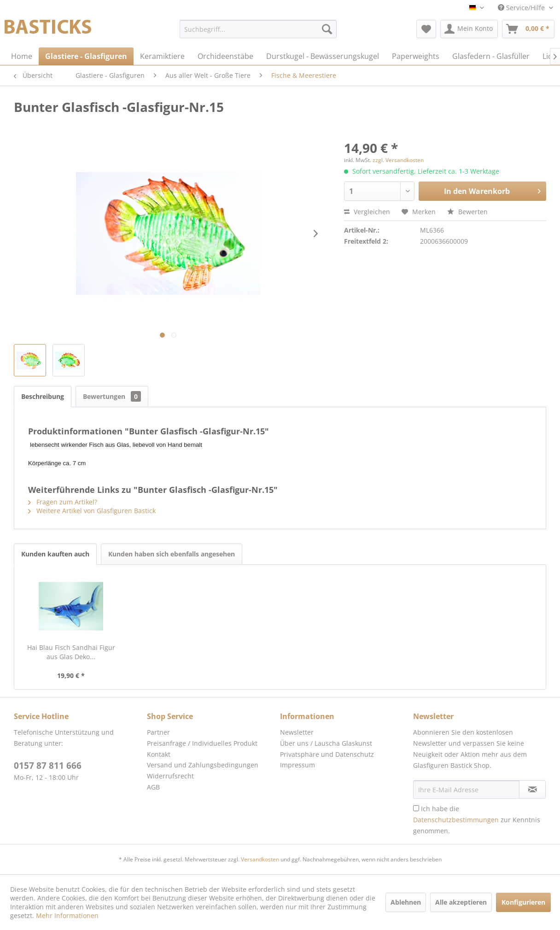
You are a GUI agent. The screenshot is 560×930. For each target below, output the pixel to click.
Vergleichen (367, 212)
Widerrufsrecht (170, 776)
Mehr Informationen (67, 915)
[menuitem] (258, 29)
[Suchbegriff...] (258, 29)
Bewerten (467, 212)
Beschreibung (43, 396)
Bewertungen (112, 396)
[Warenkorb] (528, 29)
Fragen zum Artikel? (63, 502)
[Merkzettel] (426, 29)
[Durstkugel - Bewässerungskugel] (323, 56)
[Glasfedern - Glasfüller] (491, 56)
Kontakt (159, 754)
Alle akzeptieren (461, 902)
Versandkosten (260, 859)
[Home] (22, 56)
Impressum (297, 765)
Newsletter (297, 732)
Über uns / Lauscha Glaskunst (326, 743)
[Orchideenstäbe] (225, 56)
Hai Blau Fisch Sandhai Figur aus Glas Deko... (71, 652)
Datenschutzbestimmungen (456, 820)
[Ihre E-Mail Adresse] (466, 790)
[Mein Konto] (469, 29)
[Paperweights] (416, 56)
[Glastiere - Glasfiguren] (86, 56)
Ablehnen (406, 902)
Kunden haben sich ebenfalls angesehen (172, 554)
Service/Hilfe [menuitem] (522, 8)
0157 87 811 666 (48, 766)
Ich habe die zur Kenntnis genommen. (477, 820)
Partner (158, 732)
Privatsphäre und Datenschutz (327, 754)
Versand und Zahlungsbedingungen (203, 765)
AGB (153, 787)
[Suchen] (327, 29)
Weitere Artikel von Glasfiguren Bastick (92, 511)
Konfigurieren (523, 902)
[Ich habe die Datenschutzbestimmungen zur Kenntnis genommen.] (416, 808)
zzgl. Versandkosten (398, 160)
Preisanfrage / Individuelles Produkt (202, 743)
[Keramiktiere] (162, 56)
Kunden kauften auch (55, 554)
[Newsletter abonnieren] (532, 790)
